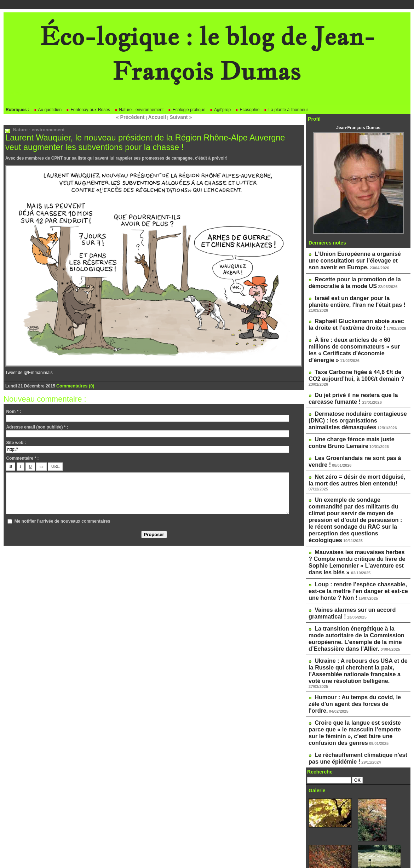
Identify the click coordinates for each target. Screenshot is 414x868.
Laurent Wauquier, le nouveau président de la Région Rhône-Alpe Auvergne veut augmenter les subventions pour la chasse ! (145, 141)
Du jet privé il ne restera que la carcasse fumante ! (347, 367)
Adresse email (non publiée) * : (37, 425)
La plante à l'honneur (286, 110)
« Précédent (133, 117)
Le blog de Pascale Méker (339, 830)
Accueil (157, 117)
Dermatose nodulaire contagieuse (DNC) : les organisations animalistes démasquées (352, 387)
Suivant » (177, 117)
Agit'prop (220, 110)
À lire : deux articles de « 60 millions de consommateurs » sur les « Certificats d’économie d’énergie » (358, 331)
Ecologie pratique (186, 110)
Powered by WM (207, 852)
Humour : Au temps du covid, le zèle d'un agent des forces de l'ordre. (354, 618)
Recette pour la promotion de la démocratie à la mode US (349, 278)
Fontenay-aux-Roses (88, 110)
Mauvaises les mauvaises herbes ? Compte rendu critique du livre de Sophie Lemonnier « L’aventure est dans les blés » (357, 501)
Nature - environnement (139, 110)
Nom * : (13, 410)
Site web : (16, 441)
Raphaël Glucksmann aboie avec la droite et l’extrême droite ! (353, 312)
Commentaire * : (22, 456)
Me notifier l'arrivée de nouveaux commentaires (62, 519)
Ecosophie (247, 110)
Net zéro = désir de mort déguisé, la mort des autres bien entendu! (353, 439)
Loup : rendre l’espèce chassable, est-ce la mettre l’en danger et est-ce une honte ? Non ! (356, 526)
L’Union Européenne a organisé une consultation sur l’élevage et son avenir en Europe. (355, 259)
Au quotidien (48, 110)
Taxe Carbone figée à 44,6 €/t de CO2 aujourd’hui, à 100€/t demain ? (355, 351)
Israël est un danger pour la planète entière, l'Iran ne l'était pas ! (353, 295)
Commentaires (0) (74, 384)
